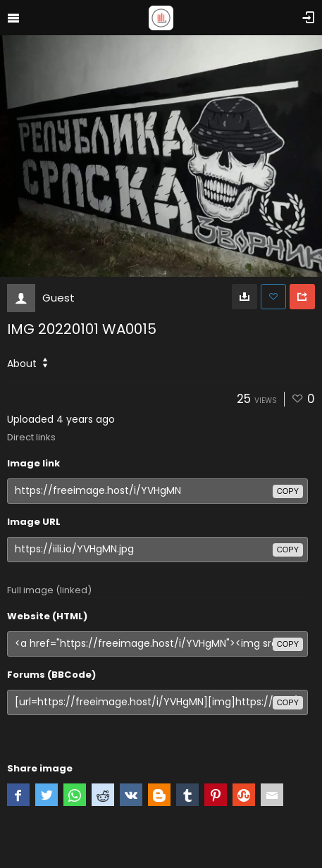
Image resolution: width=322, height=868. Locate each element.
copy (288, 491)
